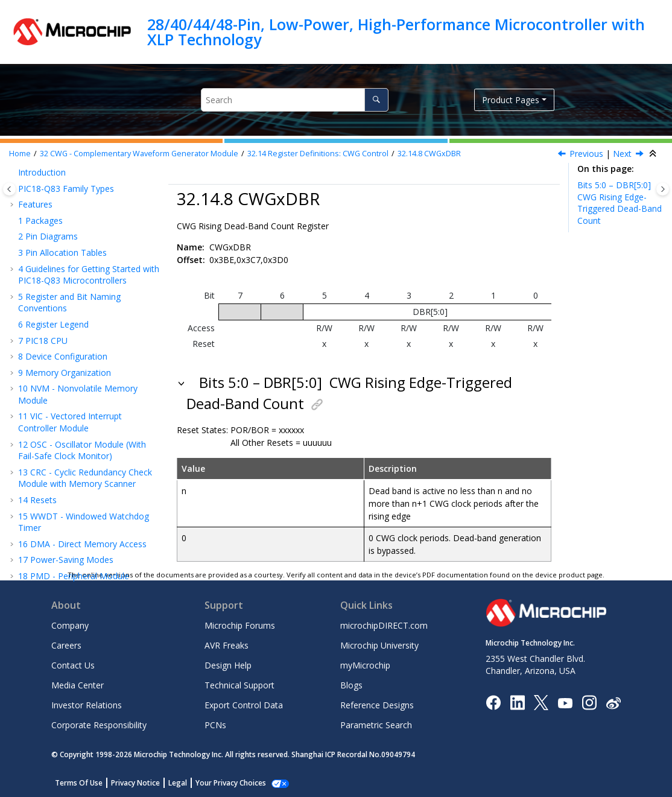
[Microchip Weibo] (613, 703)
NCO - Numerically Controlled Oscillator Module (82, 350)
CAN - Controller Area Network (84, 495)
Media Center (78, 685)
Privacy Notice (135, 783)
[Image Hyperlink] (565, 703)
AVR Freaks (227, 645)
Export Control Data (244, 705)
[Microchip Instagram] (589, 702)
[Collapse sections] (654, 154)
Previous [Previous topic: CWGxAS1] (586, 154)
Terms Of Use (79, 783)
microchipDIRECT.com (384, 625)
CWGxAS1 (69, 280)
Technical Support (239, 685)
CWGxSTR (70, 248)
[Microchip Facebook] (493, 702)
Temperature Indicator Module (84, 559)
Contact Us (73, 665)
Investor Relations (87, 705)
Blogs (351, 685)
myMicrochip (365, 665)
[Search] (376, 100)
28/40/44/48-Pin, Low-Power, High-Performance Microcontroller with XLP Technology (396, 32)
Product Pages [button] (511, 100)
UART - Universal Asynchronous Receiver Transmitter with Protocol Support (86, 411)
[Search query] (295, 100)
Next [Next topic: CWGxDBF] (622, 154)
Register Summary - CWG (88, 328)
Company (70, 625)
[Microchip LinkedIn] (517, 702)
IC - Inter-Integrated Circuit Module (78, 473)
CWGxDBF (71, 312)
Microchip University (379, 645)
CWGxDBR (429, 154)
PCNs (215, 725)
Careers (66, 645)
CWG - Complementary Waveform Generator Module (139, 154)
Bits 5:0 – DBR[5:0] (620, 203)
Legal (178, 783)
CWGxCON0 (74, 183)
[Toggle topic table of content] (663, 189)
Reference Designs (377, 705)
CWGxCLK (70, 216)
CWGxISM (69, 231)
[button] (30, 183)
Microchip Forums (240, 625)
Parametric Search (376, 725)
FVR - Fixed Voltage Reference (83, 543)
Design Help (228, 665)
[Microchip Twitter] (541, 702)
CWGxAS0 (69, 263)
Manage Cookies (224, 783)
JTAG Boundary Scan (65, 511)
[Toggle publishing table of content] (9, 189)
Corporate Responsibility (99, 725)
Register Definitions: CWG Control (318, 154)
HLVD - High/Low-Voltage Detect (89, 527)
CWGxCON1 (74, 199)
